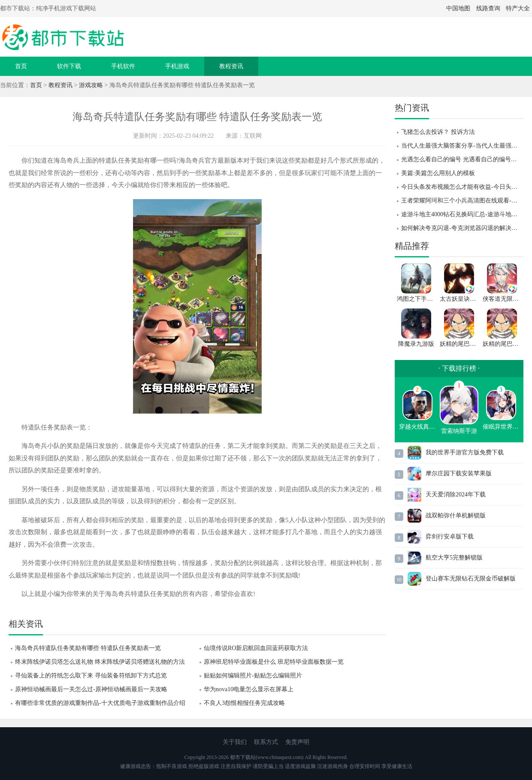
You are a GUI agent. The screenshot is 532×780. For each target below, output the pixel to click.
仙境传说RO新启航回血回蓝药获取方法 (256, 648)
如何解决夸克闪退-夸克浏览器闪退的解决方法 (462, 228)
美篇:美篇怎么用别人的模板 (438, 173)
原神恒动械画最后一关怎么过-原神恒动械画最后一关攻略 (91, 689)
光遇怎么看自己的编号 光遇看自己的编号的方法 (462, 159)
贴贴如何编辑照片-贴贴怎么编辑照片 (253, 676)
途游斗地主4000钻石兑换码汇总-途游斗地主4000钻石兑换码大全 (462, 214)
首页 (21, 66)
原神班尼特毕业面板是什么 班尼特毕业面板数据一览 (274, 662)
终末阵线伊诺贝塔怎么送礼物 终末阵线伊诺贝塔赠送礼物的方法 (100, 662)
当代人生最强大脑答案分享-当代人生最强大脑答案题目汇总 (462, 146)
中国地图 (458, 8)
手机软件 (123, 66)
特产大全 (518, 8)
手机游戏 (177, 66)
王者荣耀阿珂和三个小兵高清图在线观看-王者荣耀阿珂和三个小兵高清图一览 (462, 201)
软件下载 (69, 66)
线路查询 (488, 8)
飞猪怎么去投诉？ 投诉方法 (438, 132)
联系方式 (266, 742)
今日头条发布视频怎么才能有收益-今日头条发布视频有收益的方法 (462, 187)
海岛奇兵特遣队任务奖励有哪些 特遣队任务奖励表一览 (88, 648)
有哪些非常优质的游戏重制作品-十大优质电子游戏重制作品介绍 (100, 703)
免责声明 (297, 742)
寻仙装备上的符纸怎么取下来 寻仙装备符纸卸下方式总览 (91, 676)
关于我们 (235, 742)
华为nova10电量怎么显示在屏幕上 (249, 689)
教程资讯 (231, 66)
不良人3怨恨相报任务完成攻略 (244, 703)
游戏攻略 (91, 85)
